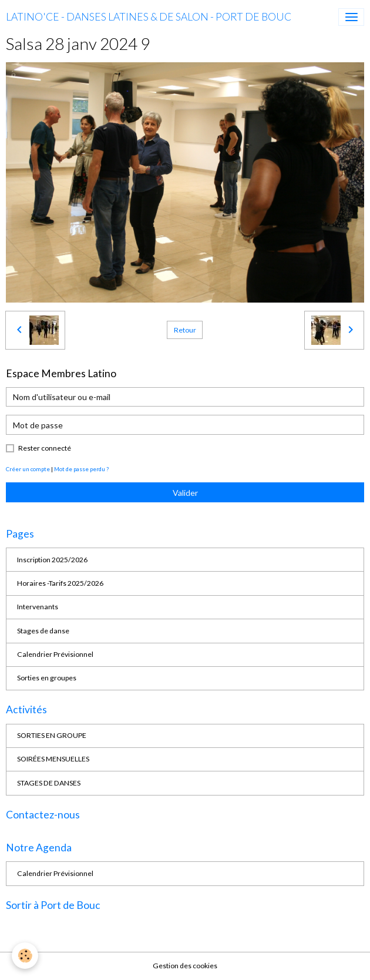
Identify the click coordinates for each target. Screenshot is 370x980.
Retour (185, 330)
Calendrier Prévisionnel (55, 654)
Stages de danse (43, 631)
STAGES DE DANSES (49, 783)
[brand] (149, 17)
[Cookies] (25, 956)
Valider (185, 493)
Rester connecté (45, 448)
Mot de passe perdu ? (81, 469)
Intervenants (38, 607)
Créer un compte (28, 469)
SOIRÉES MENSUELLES (53, 759)
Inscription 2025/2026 (52, 560)
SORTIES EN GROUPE (52, 735)
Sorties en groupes (47, 678)
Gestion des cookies (185, 966)
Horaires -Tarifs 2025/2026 (60, 583)
